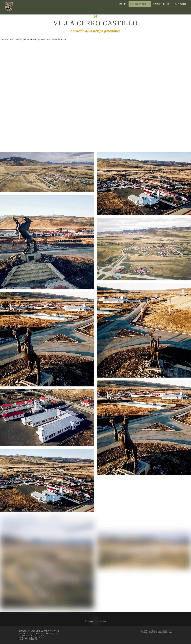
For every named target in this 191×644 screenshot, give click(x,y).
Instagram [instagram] (100, 621)
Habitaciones (161, 4)
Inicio (123, 4)
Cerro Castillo (140, 4)
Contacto (180, 4)
